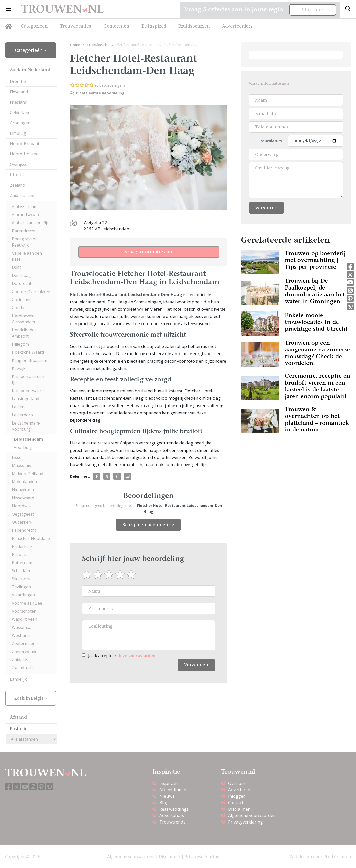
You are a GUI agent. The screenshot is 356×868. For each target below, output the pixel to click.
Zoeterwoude (25, 652)
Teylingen (21, 587)
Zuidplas (20, 660)
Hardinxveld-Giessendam (24, 319)
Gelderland (20, 113)
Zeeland (17, 185)
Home (75, 45)
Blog (164, 802)
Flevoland (19, 92)
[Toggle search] (348, 9)
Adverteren (239, 789)
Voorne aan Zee (27, 603)
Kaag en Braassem (30, 360)
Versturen (267, 208)
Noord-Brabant (25, 144)
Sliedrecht (21, 579)
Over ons (237, 783)
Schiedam (21, 571)
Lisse (17, 457)
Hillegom (20, 344)
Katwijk (19, 368)
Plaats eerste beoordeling (97, 93)
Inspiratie (169, 783)
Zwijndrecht (23, 668)
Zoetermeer (23, 643)
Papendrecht (24, 530)
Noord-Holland (24, 154)
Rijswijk (19, 554)
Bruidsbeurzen (194, 26)
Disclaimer (239, 809)
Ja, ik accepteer (122, 656)
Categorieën (34, 26)
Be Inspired (154, 26)
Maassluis (21, 465)
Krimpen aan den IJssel (28, 380)
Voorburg (23, 447)
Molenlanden (24, 482)
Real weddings (174, 809)
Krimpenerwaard (28, 391)
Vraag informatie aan (148, 252)
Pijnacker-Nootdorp (31, 538)
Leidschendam (29, 439)
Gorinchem (22, 300)
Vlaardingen (23, 595)
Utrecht (17, 175)
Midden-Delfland (28, 474)
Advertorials (172, 815)
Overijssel (19, 164)
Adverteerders (237, 26)
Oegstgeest (23, 514)
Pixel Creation (337, 856)
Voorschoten (24, 611)
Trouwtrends (172, 822)
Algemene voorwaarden (252, 815)
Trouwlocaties (76, 26)
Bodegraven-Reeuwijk (24, 242)
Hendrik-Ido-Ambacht (24, 333)
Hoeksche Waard (28, 352)
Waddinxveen (25, 619)
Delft (17, 267)
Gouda (18, 308)
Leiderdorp (22, 415)
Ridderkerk (22, 546)
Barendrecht (24, 231)
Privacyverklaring (245, 822)
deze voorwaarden (136, 656)
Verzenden (196, 665)
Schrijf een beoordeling (148, 525)
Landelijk (18, 679)
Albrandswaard (26, 215)
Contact (236, 802)
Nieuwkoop (23, 490)
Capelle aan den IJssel (27, 256)
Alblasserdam (25, 207)
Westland (21, 635)
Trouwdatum (270, 141)
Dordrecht (22, 283)
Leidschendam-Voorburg (26, 426)
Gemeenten (116, 26)
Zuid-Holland (22, 195)
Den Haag (21, 275)
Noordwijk (22, 506)
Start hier (313, 10)
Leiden (18, 407)
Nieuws (167, 796)
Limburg (18, 133)
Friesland (18, 102)
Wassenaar (22, 627)
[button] (8, 9)
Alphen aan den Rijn (31, 223)
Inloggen (237, 796)
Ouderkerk (22, 522)
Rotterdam (22, 563)
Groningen (20, 123)
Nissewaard (23, 498)
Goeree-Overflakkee (31, 292)
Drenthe (18, 81)
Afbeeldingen (173, 789)
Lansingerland (26, 399)
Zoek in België (30, 698)
